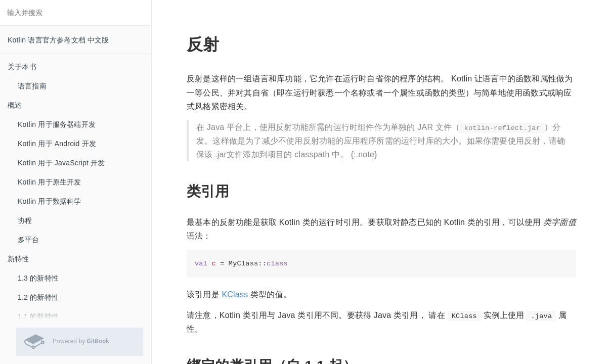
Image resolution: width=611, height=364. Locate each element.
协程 (25, 220)
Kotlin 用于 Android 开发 (57, 144)
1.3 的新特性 (38, 278)
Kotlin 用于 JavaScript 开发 (61, 163)
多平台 (29, 240)
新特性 (18, 259)
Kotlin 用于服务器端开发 (57, 124)
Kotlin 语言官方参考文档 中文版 (58, 40)
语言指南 (32, 86)
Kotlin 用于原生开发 (50, 182)
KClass (235, 294)
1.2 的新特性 (38, 297)
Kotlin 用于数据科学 (50, 201)
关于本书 (22, 67)
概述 (15, 105)
